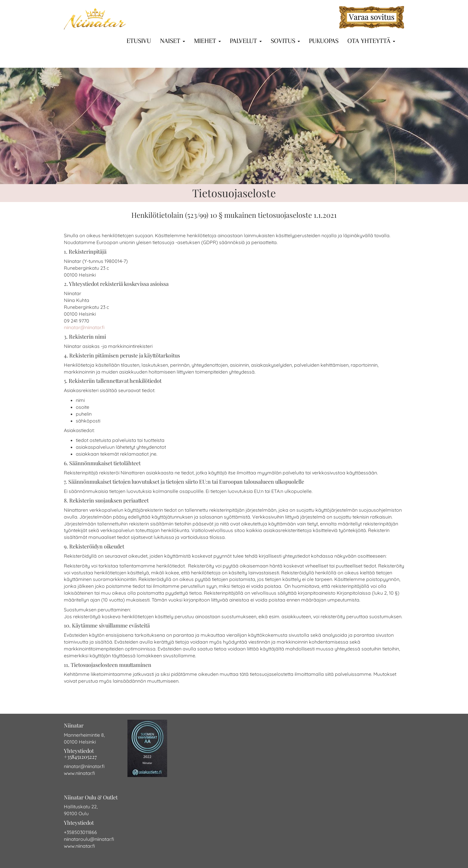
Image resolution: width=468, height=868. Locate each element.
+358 (69, 832)
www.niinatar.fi (79, 773)
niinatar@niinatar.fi (84, 327)
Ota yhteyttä (371, 40)
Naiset (173, 40)
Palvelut (246, 40)
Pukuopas (324, 40)
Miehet (207, 40)
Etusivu (139, 40)
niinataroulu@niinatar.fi (89, 839)
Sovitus (285, 40)
